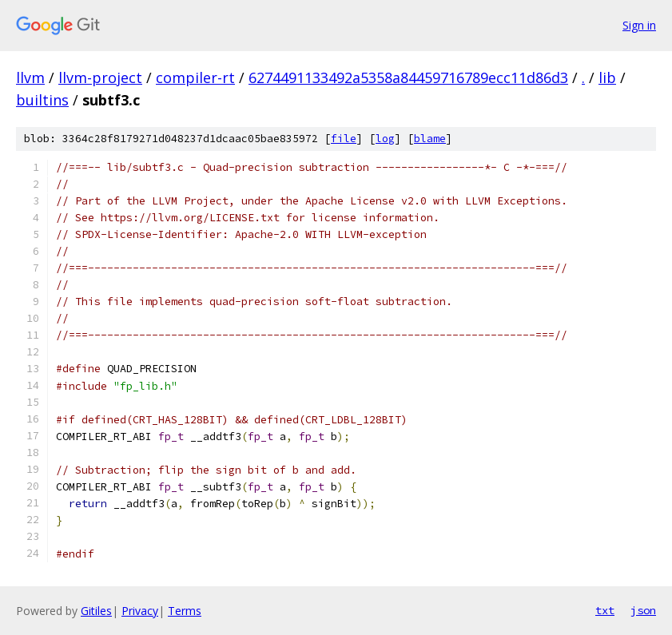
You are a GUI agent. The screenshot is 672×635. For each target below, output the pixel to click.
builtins (42, 100)
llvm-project (100, 77)
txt (605, 610)
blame (430, 139)
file (344, 139)
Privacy (140, 611)
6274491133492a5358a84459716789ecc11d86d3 (408, 77)
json (643, 610)
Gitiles (96, 611)
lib (607, 77)
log (385, 139)
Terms (185, 611)
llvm (30, 77)
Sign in (639, 25)
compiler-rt (195, 77)
